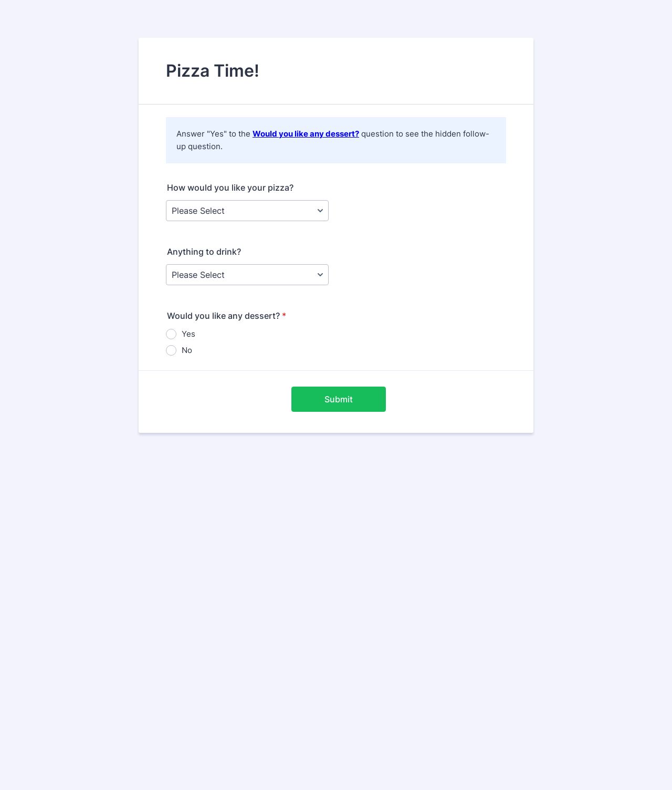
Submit (339, 399)
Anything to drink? (204, 252)
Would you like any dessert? (306, 134)
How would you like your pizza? (230, 188)
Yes (188, 334)
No (187, 350)
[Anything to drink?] (247, 275)
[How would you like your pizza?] (247, 211)
